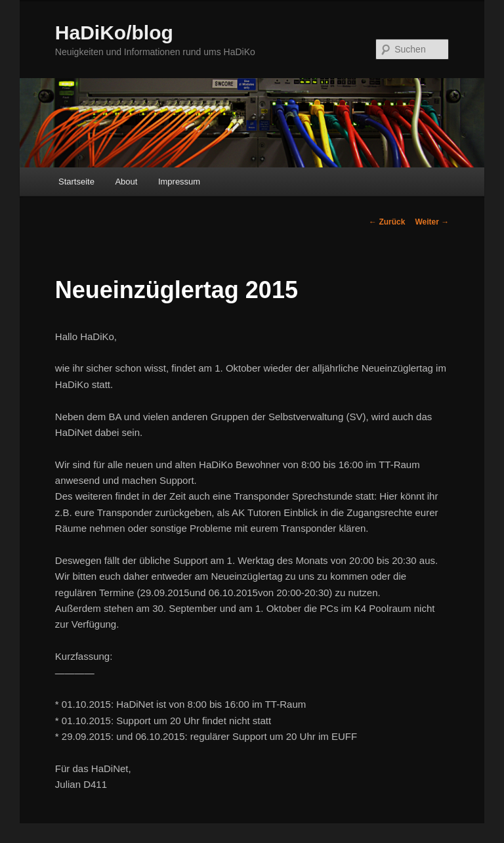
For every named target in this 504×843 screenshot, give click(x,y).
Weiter (432, 222)
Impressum (179, 182)
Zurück (387, 222)
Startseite (76, 182)
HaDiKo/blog (114, 32)
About (126, 182)
